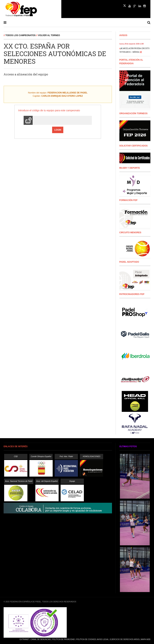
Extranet (24, 639)
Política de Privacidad (64, 639)
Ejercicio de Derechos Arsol (125, 639)
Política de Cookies (86, 639)
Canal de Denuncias (41, 639)
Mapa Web (146, 639)
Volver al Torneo (49, 35)
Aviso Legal (103, 639)
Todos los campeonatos (20, 35)
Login (58, 130)
